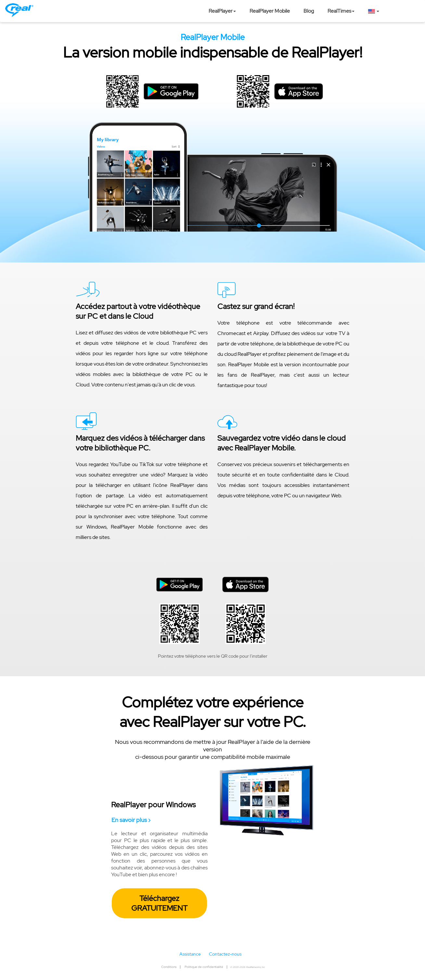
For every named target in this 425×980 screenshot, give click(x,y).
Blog (309, 11)
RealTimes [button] (341, 11)
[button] (374, 11)
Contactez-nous (225, 954)
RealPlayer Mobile (270, 11)
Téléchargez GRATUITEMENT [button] (159, 903)
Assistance (190, 954)
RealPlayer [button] (222, 11)
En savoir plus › (131, 820)
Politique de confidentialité (204, 967)
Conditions (169, 967)
